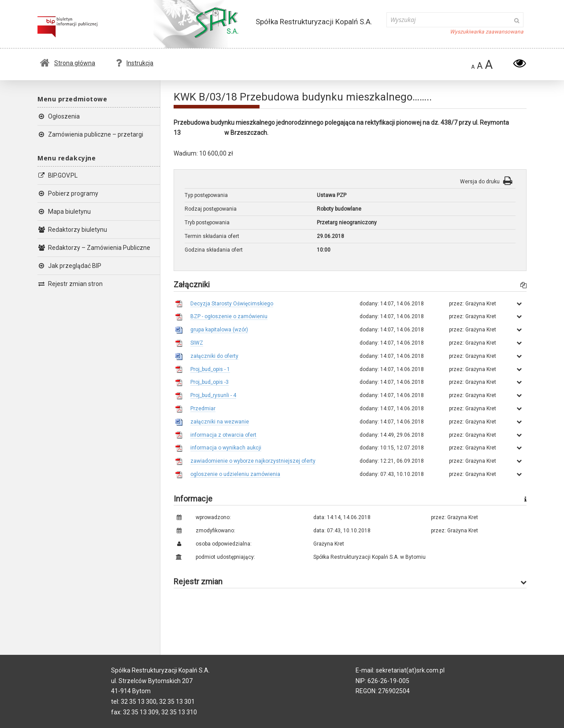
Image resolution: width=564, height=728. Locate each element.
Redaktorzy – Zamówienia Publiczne (94, 248)
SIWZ (197, 343)
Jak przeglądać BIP (69, 266)
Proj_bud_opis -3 (210, 382)
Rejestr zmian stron (70, 284)
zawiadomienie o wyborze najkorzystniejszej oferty (253, 461)
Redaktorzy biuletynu (72, 230)
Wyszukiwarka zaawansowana (487, 32)
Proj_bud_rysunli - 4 (213, 395)
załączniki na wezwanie (220, 422)
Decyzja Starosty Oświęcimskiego (232, 304)
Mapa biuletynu (64, 212)
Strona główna (68, 63)
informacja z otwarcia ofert (223, 435)
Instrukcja (135, 63)
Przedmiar (203, 409)
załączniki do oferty (214, 356)
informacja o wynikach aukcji (226, 448)
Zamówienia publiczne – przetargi (90, 134)
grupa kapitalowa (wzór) (219, 330)
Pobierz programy (68, 193)
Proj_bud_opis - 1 (210, 369)
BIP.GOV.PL (58, 175)
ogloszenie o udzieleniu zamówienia (235, 474)
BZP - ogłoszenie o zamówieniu (229, 316)
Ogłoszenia (59, 116)
